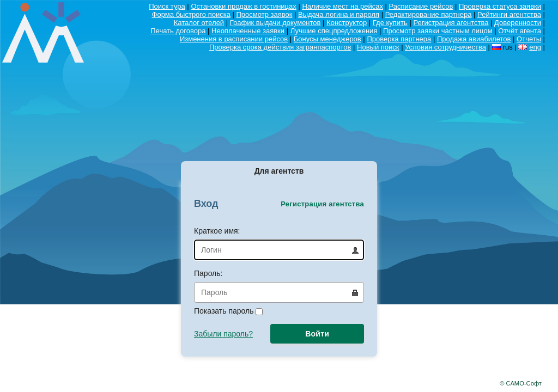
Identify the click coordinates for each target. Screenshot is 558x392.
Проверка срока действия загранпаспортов (280, 47)
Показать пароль (228, 311)
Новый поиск (378, 47)
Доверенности (518, 23)
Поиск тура (167, 6)
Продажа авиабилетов (474, 39)
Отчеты (529, 39)
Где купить (390, 23)
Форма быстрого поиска (191, 14)
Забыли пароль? (223, 334)
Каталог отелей (199, 23)
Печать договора (178, 31)
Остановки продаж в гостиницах (243, 6)
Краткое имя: (279, 243)
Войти (317, 334)
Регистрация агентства (451, 23)
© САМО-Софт (521, 383)
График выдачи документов (275, 23)
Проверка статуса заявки (500, 6)
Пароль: (279, 286)
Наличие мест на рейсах (342, 6)
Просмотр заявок (265, 14)
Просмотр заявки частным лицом (438, 31)
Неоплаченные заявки (248, 31)
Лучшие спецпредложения (334, 31)
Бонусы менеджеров (327, 39)
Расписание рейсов (421, 6)
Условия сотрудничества (445, 47)
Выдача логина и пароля (339, 14)
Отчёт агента (520, 31)
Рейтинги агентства (509, 14)
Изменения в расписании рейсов (234, 39)
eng (535, 47)
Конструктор (347, 23)
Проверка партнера (399, 39)
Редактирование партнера (429, 14)
